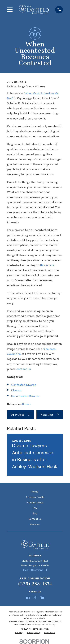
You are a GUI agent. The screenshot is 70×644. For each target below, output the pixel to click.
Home (35, 492)
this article (47, 265)
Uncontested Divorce (25, 396)
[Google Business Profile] (42, 597)
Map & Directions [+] (35, 570)
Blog (35, 513)
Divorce (16, 390)
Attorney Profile (35, 497)
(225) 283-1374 (35, 584)
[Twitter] (35, 597)
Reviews (35, 525)
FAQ (35, 508)
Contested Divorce (24, 385)
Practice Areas (35, 503)
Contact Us (35, 519)
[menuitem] (19, 633)
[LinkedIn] (28, 597)
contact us (24, 369)
